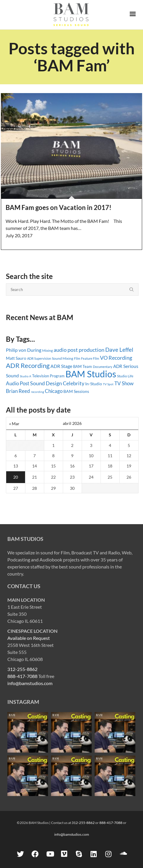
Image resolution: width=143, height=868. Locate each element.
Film (77, 359)
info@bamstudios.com (30, 683)
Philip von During (24, 350)
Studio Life (125, 376)
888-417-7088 (22, 676)
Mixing (47, 350)
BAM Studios (91, 374)
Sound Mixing (63, 358)
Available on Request (29, 638)
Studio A (26, 376)
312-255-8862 (22, 669)
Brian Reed (18, 391)
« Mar (14, 424)
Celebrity (74, 383)
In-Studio (94, 384)
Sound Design (46, 383)
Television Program (48, 376)
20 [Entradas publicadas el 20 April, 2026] (16, 477)
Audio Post (18, 383)
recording (37, 392)
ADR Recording (28, 365)
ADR (118, 366)
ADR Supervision (39, 358)
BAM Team (83, 366)
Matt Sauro (16, 358)
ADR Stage (61, 366)
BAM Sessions (76, 391)
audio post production (79, 350)
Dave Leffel (119, 350)
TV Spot (108, 384)
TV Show (124, 383)
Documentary (103, 367)
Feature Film (90, 358)
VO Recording (116, 358)
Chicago (54, 391)
